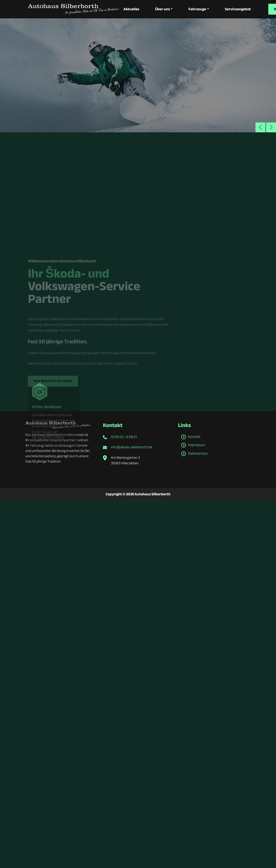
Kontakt (194, 436)
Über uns (162, 9)
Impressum (197, 445)
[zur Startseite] (73, 9)
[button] (271, 127)
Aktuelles (131, 9)
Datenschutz (198, 453)
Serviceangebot (237, 9)
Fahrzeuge (197, 9)
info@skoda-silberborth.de (131, 447)
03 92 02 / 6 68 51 (124, 437)
